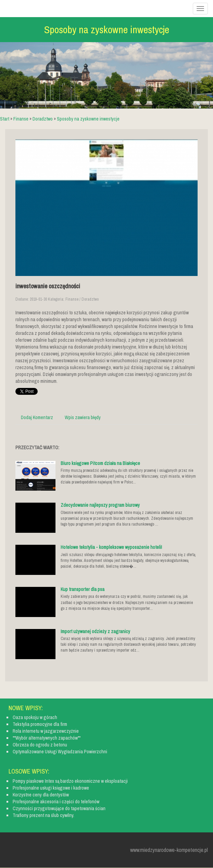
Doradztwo (43, 119)
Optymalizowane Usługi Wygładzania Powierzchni (60, 752)
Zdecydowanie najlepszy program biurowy (100, 505)
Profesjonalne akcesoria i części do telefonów (56, 802)
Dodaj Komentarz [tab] (37, 417)
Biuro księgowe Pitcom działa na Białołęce (100, 463)
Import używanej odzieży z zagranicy (95, 631)
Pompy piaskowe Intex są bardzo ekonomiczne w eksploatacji (70, 781)
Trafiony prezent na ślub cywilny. (43, 815)
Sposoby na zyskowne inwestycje (88, 119)
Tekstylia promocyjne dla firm (40, 724)
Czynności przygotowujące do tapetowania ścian (59, 808)
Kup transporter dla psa (83, 589)
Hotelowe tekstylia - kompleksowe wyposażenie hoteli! (111, 547)
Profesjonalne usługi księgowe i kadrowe (51, 788)
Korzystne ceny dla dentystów (41, 795)
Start (5, 119)
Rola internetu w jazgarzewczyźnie (46, 731)
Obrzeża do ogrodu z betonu (40, 745)
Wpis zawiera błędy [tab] (83, 417)
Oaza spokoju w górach (35, 717)
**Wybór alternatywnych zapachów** (47, 738)
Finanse (21, 119)
